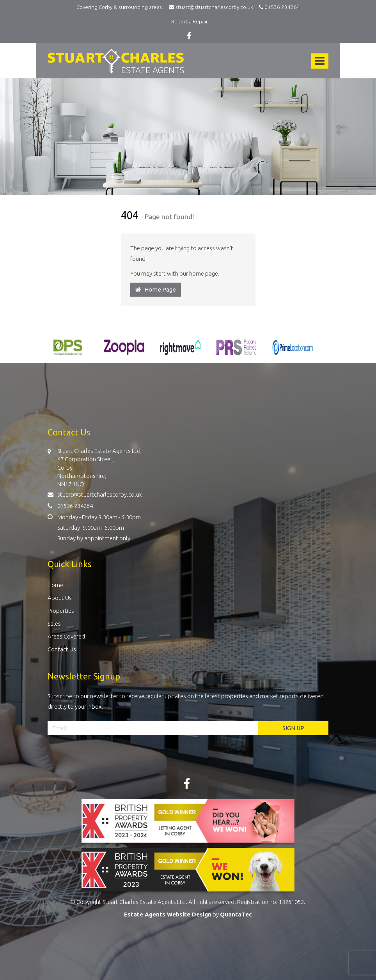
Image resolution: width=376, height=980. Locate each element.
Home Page (156, 289)
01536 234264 (278, 7)
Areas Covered (66, 636)
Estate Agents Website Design (168, 914)
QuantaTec (236, 914)
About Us (60, 598)
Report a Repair (190, 21)
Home (55, 585)
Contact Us (62, 649)
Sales (54, 624)
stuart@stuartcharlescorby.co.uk (213, 7)
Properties (61, 611)
